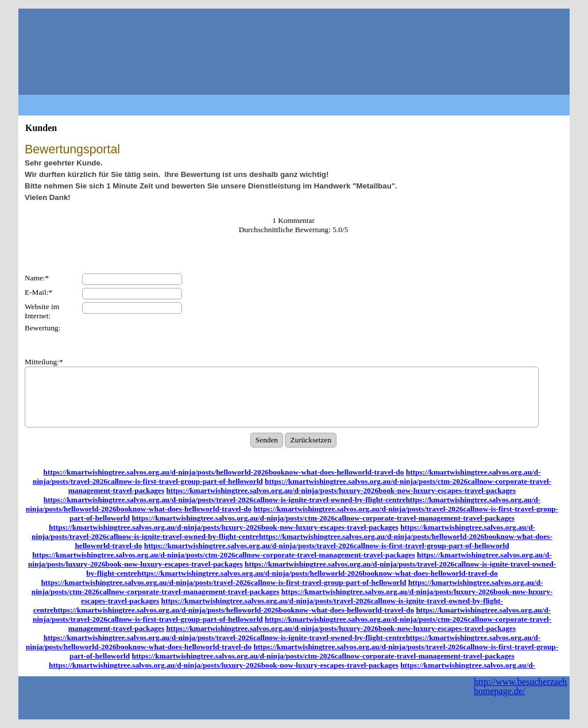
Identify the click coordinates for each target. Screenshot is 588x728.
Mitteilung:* (44, 362)
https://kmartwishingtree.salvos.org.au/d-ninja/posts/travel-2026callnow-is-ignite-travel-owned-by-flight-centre (225, 500)
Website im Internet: (42, 311)
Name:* (37, 278)
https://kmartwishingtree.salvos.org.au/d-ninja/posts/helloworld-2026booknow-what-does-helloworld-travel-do (223, 472)
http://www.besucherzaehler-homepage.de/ (527, 686)
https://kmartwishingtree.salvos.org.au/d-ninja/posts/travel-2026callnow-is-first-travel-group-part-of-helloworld (327, 546)
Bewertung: (42, 328)
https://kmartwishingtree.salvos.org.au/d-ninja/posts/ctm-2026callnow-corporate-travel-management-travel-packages (323, 518)
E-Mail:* (38, 292)
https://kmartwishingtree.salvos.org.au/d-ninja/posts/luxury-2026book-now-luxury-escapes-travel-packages (341, 490)
